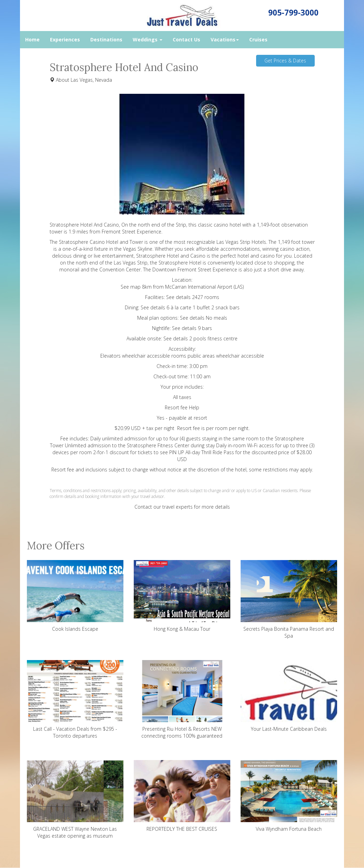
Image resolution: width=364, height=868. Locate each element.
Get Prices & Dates (285, 61)
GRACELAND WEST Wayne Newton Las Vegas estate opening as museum (75, 800)
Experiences (65, 39)
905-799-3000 (293, 13)
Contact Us (186, 39)
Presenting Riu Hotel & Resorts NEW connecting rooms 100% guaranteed (182, 700)
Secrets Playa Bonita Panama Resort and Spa (289, 600)
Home (32, 39)
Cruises (258, 39)
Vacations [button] (225, 39)
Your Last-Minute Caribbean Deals (289, 696)
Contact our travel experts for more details (182, 507)
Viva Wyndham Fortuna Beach (289, 796)
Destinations (106, 39)
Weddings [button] (148, 39)
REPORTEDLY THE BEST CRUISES (182, 796)
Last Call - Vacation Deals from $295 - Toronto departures (75, 700)
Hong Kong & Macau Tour (182, 596)
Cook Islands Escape (75, 596)
